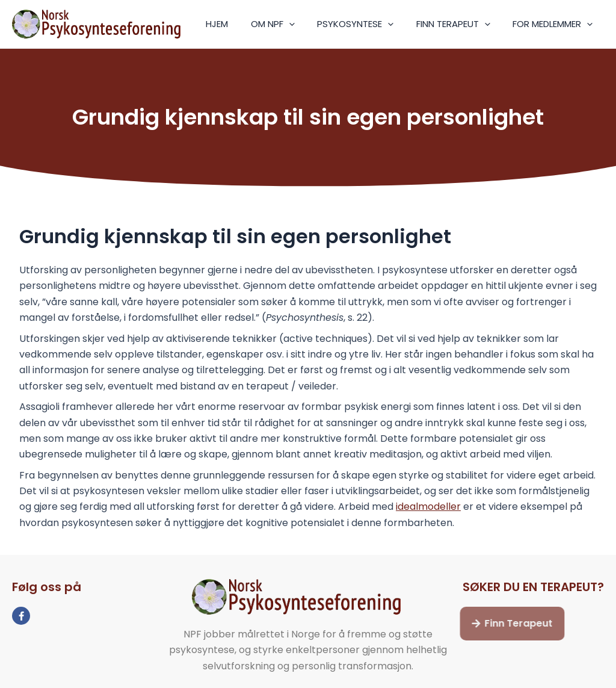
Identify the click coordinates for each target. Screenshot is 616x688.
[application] (305, 24)
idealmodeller (428, 507)
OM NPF (288, 24)
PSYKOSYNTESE (367, 24)
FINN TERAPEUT (460, 24)
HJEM (237, 24)
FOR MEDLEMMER (555, 24)
